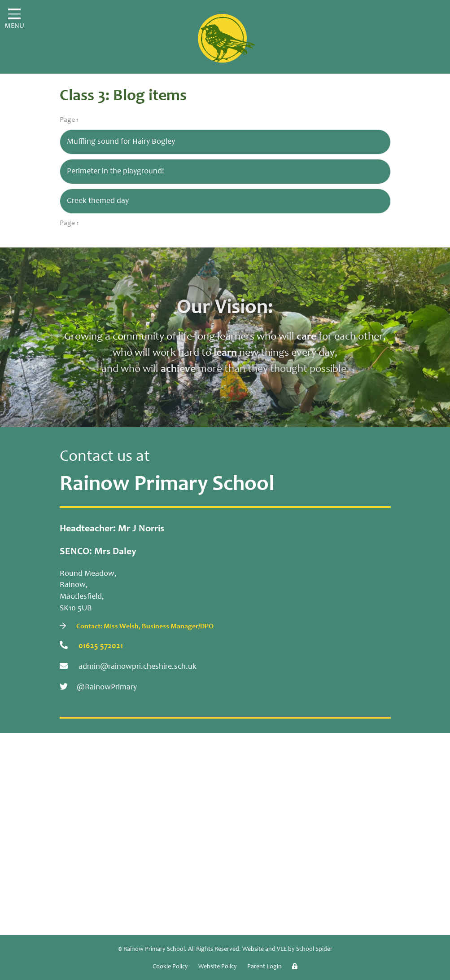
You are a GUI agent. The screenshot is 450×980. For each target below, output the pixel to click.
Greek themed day (98, 201)
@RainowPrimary (98, 687)
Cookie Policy (170, 967)
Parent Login (264, 967)
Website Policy (218, 967)
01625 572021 (91, 646)
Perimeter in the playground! (116, 172)
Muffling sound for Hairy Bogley (121, 142)
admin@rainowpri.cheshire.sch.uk (128, 666)
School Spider (314, 949)
